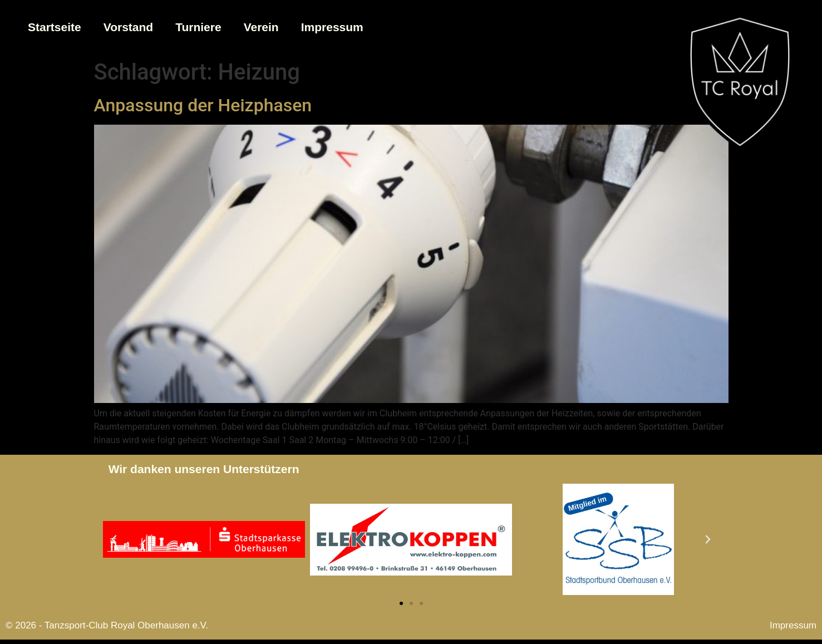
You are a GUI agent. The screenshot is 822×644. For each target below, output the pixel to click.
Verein (261, 27)
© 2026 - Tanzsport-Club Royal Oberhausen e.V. (107, 625)
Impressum (332, 27)
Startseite (55, 27)
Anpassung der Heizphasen (203, 105)
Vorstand (128, 27)
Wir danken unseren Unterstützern (204, 469)
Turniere (198, 27)
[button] (114, 539)
